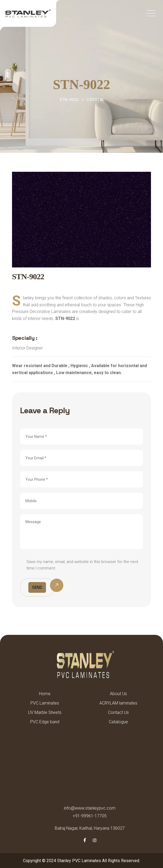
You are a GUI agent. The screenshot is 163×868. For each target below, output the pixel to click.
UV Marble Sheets (45, 712)
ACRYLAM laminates (118, 703)
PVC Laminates (45, 703)
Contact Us (118, 712)
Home (45, 694)
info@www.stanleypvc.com (90, 808)
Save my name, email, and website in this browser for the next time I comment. (82, 565)
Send (37, 587)
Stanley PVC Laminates (79, 861)
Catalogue (118, 722)
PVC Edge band (45, 722)
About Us (118, 694)
